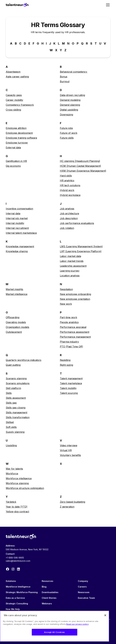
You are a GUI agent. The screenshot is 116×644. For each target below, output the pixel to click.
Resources (47, 581)
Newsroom (84, 592)
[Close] (105, 615)
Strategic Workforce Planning (22, 592)
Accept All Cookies (55, 632)
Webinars (47, 604)
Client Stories (49, 598)
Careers (82, 587)
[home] (17, 5)
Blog (44, 587)
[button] (107, 5)
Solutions (11, 581)
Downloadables (50, 592)
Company (83, 581)
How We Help (13, 609)
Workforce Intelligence (18, 587)
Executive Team (86, 598)
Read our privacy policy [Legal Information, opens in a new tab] (77, 624)
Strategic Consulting (17, 604)
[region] (55, 626)
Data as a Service (15, 598)
